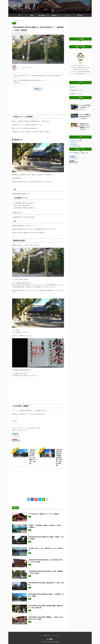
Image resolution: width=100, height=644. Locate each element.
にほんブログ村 (16, 436)
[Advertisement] (38, 103)
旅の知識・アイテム (56, 15)
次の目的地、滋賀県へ (75, 146)
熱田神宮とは (73, 142)
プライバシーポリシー (56, 636)
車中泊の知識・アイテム (44, 15)
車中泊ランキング (16, 442)
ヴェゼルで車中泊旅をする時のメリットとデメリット (85, 107)
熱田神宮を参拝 (74, 144)
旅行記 (32, 15)
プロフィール (68, 15)
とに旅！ (50, 639)
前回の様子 (17, 82)
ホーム (20, 15)
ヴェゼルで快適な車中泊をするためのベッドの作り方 (85, 117)
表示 (40, 89)
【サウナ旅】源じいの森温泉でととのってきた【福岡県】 (44, 514)
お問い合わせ (80, 15)
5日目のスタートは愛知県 (76, 141)
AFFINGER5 (56, 642)
